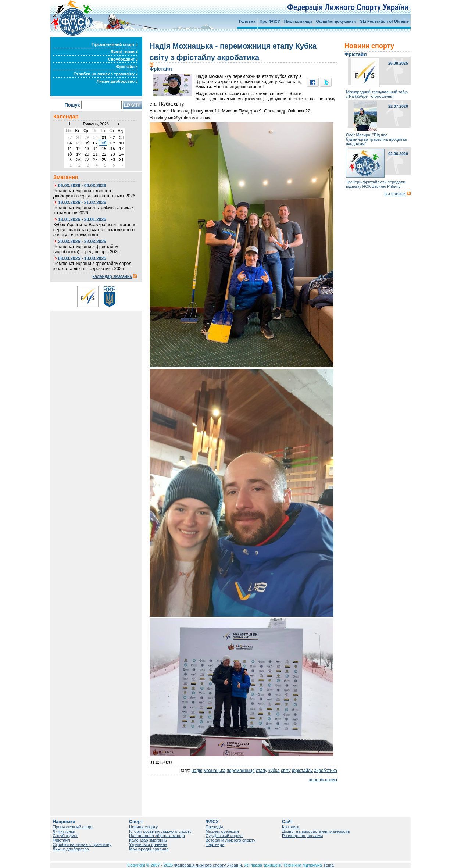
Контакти (291, 827)
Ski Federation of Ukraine (384, 21)
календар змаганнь (112, 276)
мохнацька (215, 771)
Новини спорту (143, 827)
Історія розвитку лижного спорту (160, 831)
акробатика (326, 771)
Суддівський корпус (224, 836)
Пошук (72, 105)
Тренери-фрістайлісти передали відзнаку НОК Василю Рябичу (376, 184)
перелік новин (323, 780)
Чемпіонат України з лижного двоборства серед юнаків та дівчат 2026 (94, 193)
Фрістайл (127, 67)
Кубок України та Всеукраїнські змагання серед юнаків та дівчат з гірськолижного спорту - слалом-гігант (95, 230)
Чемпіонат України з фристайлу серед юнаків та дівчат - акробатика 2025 (92, 266)
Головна (247, 21)
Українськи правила (148, 844)
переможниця (241, 771)
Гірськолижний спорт (115, 44)
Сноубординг (123, 59)
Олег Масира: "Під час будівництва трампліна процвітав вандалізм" (376, 139)
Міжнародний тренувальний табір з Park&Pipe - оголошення (377, 94)
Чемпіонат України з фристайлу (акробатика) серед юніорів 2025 (87, 249)
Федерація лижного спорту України (208, 865)
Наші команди (298, 21)
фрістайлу (302, 771)
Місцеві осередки (222, 831)
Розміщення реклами (302, 836)
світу (286, 771)
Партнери (215, 844)
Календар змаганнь (148, 840)
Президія (214, 827)
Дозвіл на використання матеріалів (316, 831)
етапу (262, 771)
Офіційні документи (336, 21)
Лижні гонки (124, 52)
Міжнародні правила (149, 849)
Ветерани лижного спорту (230, 840)
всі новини (395, 194)
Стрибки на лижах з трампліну (106, 74)
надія (197, 771)
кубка (274, 771)
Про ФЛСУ (270, 21)
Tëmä (328, 865)
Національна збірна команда (157, 836)
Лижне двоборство (117, 81)
